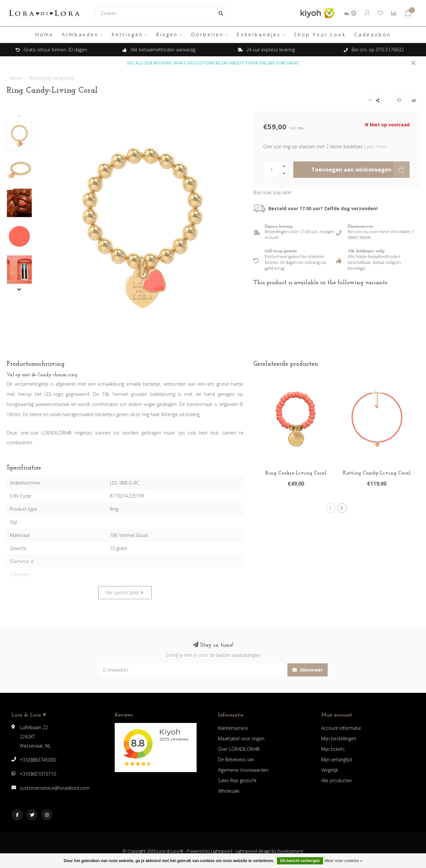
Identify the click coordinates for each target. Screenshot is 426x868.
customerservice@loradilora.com (55, 788)
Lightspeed (222, 851)
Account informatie (341, 728)
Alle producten (337, 780)
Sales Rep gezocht (237, 780)
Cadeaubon (373, 35)
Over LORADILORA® (239, 749)
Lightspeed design (253, 851)
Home (45, 35)
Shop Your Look (320, 35)
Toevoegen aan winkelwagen (360, 170)
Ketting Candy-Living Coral (377, 473)
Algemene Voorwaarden (243, 770)
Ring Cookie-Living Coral (296, 473)
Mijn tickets (333, 749)
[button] (24, 117)
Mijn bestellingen (339, 739)
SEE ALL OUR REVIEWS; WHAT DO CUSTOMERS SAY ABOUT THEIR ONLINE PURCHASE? (213, 63)
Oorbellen (207, 35)
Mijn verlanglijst (337, 759)
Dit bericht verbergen (300, 861)
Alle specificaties (124, 592)
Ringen (167, 35)
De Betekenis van (236, 759)
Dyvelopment (290, 851)
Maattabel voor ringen (241, 739)
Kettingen (127, 35)
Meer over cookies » (344, 861)
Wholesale (229, 791)
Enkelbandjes (259, 35)
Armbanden (80, 35)
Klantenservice (233, 728)
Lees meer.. (377, 147)
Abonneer (308, 670)
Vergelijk (330, 770)
